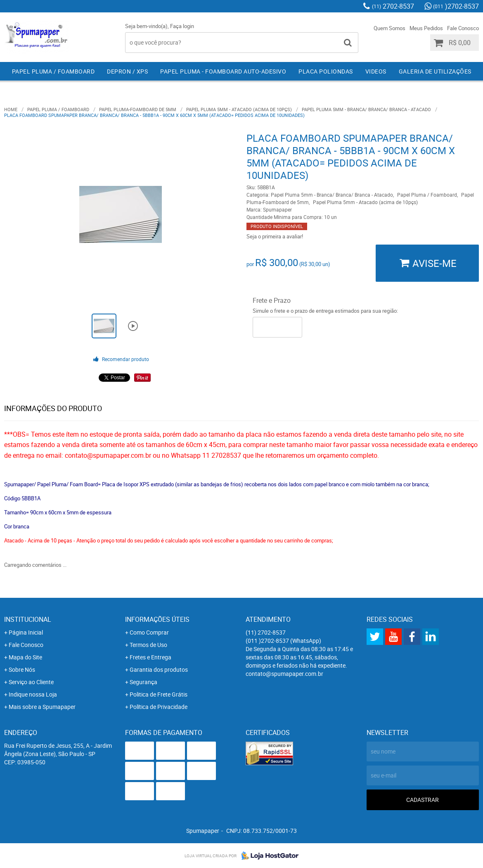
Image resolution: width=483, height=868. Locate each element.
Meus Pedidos (426, 28)
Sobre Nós (22, 669)
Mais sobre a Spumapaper (42, 707)
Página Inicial (26, 632)
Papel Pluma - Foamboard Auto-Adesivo (223, 71)
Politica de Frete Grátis (159, 694)
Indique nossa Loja (33, 694)
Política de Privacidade (159, 707)
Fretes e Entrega (150, 657)
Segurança (143, 682)
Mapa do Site (25, 657)
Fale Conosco (463, 28)
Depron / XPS (127, 71)
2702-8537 (393, 6)
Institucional (28, 619)
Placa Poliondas (326, 71)
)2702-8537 (456, 6)
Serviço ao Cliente (31, 682)
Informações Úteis (157, 619)
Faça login (182, 26)
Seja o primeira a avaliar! (275, 236)
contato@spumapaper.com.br (284, 674)
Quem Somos (389, 28)
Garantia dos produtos (159, 669)
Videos (376, 71)
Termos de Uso (148, 645)
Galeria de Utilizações (435, 71)
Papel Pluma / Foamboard (53, 71)
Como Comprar (149, 632)
